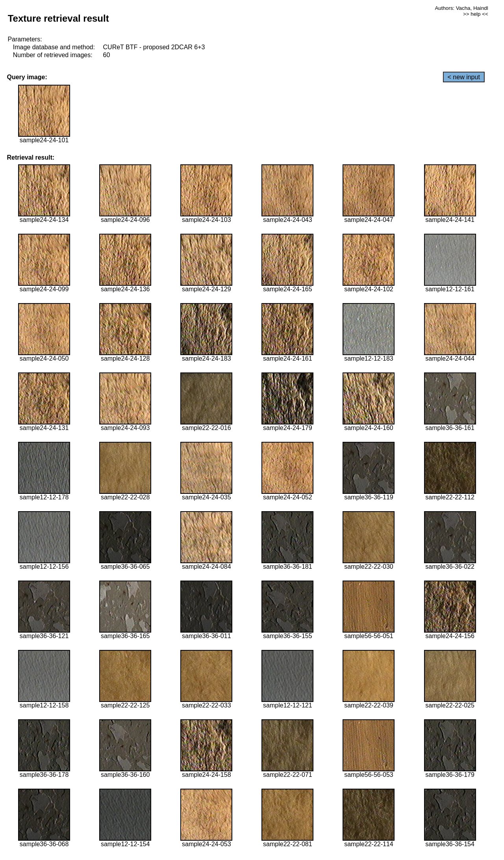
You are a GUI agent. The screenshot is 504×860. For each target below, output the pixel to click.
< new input (464, 77)
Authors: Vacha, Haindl (461, 8)
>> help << (476, 14)
